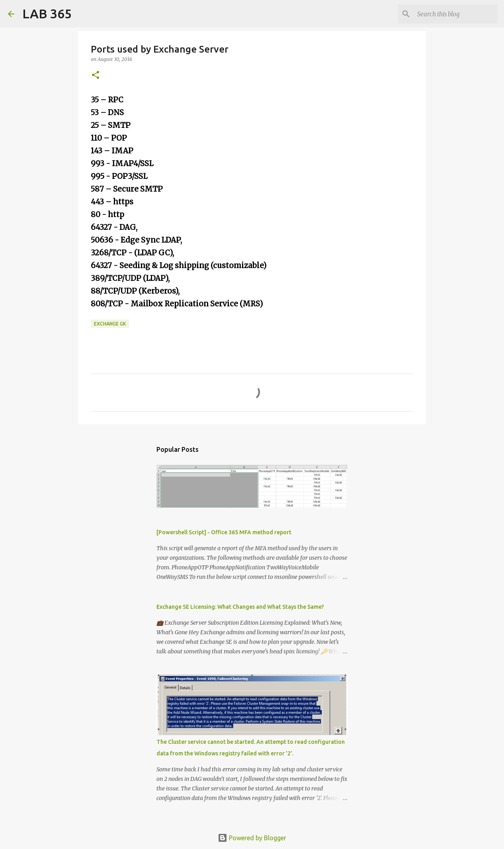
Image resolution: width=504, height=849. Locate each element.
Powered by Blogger (252, 838)
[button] (96, 75)
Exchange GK (110, 324)
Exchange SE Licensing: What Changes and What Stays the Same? (240, 607)
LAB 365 (47, 14)
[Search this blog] (456, 14)
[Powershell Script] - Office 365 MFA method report (224, 532)
